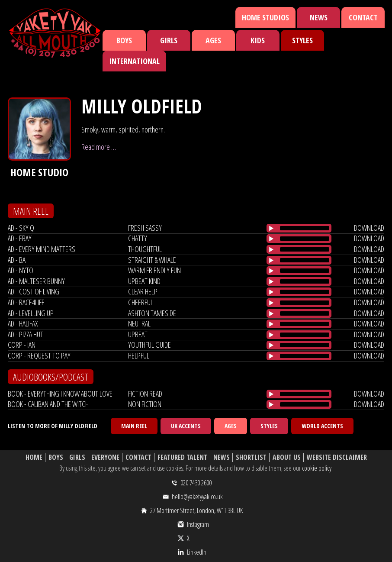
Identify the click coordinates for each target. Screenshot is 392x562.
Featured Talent (182, 457)
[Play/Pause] (271, 228)
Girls (169, 40)
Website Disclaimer (337, 457)
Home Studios (265, 17)
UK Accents (186, 426)
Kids (258, 40)
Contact (363, 17)
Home (34, 457)
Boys (124, 40)
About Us (287, 457)
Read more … (99, 147)
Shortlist (251, 457)
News (319, 17)
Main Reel (134, 426)
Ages (213, 40)
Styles (302, 40)
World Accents (322, 426)
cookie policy (317, 468)
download (369, 228)
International (134, 61)
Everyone (105, 457)
